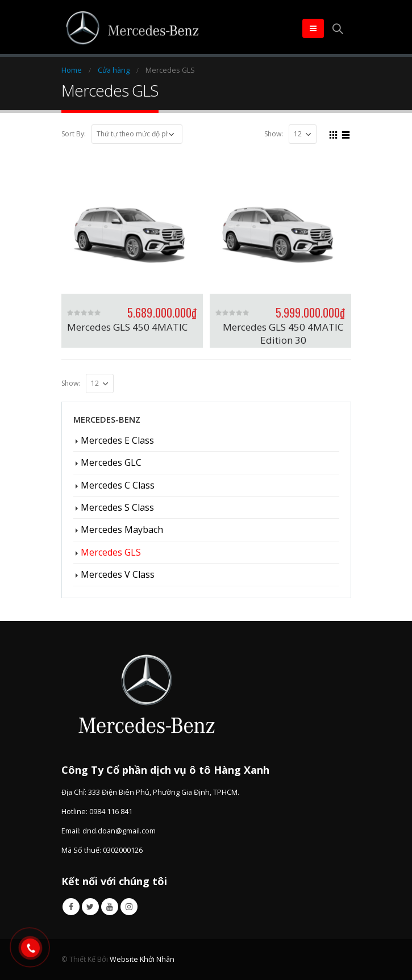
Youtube (110, 907)
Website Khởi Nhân (142, 959)
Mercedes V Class (118, 574)
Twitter (90, 907)
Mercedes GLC (111, 462)
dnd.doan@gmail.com (119, 831)
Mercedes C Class (118, 485)
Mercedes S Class (117, 507)
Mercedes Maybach (122, 529)
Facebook (71, 907)
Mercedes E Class (117, 440)
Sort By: (74, 134)
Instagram (129, 907)
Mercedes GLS (111, 552)
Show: (274, 134)
